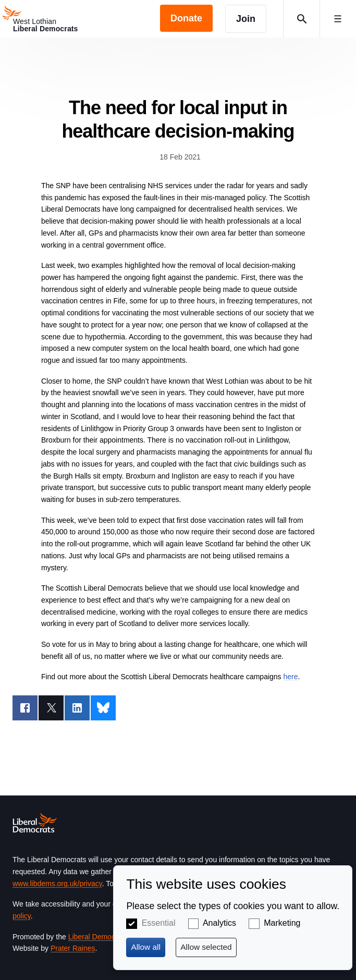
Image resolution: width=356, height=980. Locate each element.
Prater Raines (73, 948)
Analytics (219, 923)
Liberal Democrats (98, 937)
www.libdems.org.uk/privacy (57, 884)
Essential (159, 923)
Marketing (282, 923)
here (290, 677)
